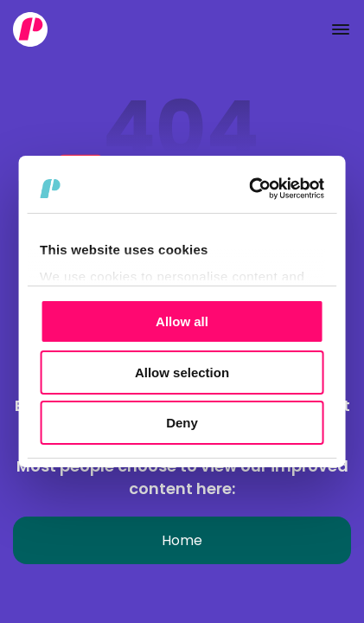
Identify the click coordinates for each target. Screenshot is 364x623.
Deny (182, 423)
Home (182, 540)
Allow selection (182, 373)
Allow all (182, 321)
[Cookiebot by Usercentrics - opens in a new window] (251, 189)
